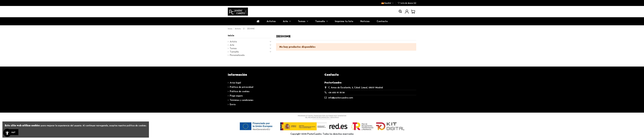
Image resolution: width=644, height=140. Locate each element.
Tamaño (234, 52)
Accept (12, 132)
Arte (232, 45)
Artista (233, 42)
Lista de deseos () (407, 3)
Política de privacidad (241, 87)
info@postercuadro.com (341, 98)
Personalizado (237, 55)
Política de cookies (240, 91)
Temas (233, 48)
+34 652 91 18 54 (336, 92)
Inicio (231, 36)
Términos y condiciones (241, 100)
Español (388, 3)
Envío (233, 104)
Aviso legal (235, 83)
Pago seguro (236, 96)
